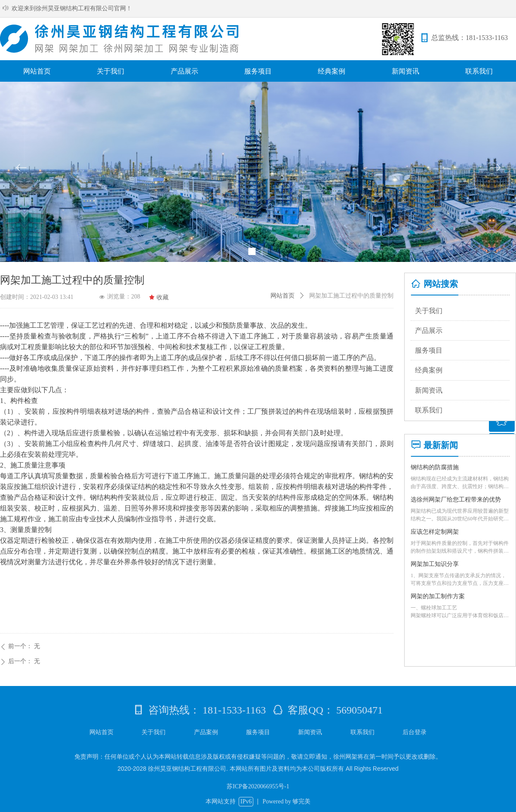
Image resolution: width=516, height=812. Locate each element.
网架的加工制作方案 (438, 596)
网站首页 (283, 296)
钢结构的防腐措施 (435, 467)
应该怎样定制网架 (435, 532)
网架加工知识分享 (435, 564)
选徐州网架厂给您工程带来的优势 (456, 500)
